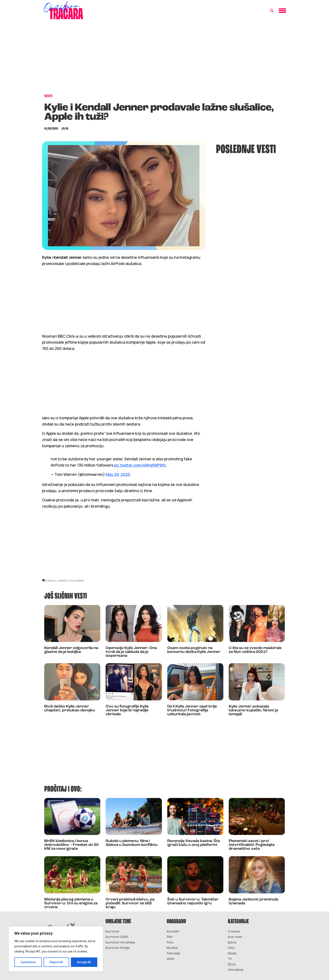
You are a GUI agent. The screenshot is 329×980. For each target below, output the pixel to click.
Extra (232, 943)
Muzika (172, 948)
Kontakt (173, 932)
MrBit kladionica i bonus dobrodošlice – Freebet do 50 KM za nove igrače (71, 845)
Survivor (113, 932)
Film (170, 937)
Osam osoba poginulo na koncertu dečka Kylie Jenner (194, 650)
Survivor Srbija (117, 948)
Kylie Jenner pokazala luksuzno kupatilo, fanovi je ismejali (253, 710)
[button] (272, 11)
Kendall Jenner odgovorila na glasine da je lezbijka (71, 650)
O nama (234, 932)
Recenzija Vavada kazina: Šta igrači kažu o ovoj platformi (194, 843)
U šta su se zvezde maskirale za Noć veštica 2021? (255, 650)
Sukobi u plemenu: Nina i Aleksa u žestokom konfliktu (132, 843)
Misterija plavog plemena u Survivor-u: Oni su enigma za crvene (71, 903)
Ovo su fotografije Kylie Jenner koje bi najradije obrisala (127, 710)
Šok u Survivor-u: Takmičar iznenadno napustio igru (193, 901)
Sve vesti (235, 937)
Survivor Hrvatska (120, 943)
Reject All (57, 962)
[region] (56, 949)
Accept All (84, 962)
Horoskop (236, 970)
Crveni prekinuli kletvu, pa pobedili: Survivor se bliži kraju (130, 903)
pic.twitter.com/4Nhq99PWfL (140, 465)
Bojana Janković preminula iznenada (253, 901)
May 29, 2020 (118, 474)
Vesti (170, 959)
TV (230, 959)
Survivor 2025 (117, 937)
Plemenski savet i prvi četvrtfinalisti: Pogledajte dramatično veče (252, 845)
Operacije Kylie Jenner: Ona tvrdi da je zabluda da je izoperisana (131, 652)
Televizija (173, 954)
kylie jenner (76, 581)
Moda (232, 954)
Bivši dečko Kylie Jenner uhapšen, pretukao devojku (70, 708)
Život (232, 965)
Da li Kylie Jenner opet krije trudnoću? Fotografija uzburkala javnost (192, 710)
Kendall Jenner (57, 581)
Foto (170, 943)
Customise (28, 962)
